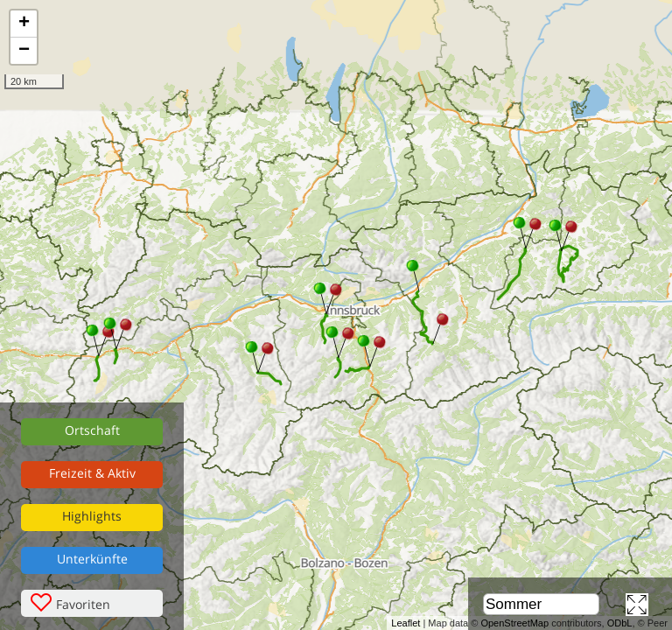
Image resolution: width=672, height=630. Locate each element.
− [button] (24, 51)
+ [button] (24, 24)
